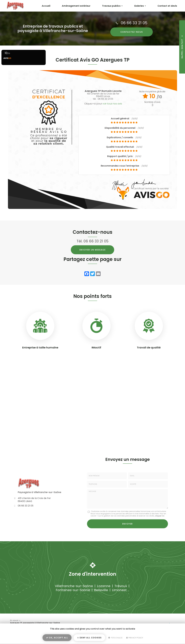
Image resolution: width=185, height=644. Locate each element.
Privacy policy (135, 638)
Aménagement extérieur (76, 6)
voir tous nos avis (112, 104)
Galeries (140, 6)
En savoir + (15, 620)
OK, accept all (57, 638)
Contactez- (132, 32)
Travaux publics (112, 6)
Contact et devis (167, 6)
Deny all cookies (89, 638)
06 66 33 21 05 (134, 23)
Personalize (115, 638)
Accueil (46, 6)
